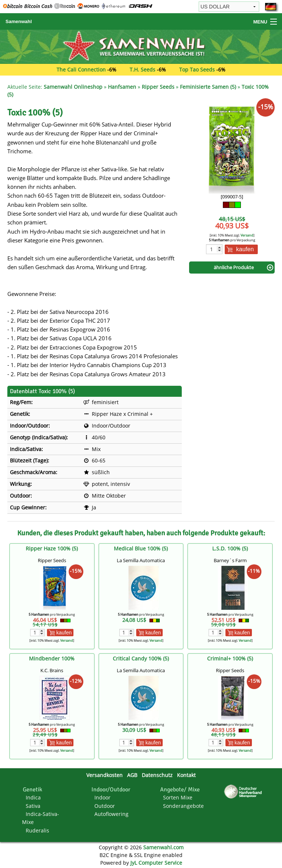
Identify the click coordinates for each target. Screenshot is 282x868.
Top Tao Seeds (197, 69)
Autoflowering (111, 814)
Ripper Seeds (158, 87)
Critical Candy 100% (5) (141, 658)
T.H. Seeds (142, 69)
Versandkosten (104, 775)
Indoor (102, 797)
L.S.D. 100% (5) (230, 548)
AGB (132, 775)
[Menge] (214, 249)
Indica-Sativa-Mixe (41, 818)
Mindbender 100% (52, 658)
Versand (247, 235)
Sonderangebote (183, 806)
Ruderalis (37, 830)
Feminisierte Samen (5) (208, 87)
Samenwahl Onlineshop (73, 87)
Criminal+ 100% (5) (230, 658)
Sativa (33, 806)
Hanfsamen (122, 87)
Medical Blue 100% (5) (141, 548)
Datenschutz (157, 775)
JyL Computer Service (156, 863)
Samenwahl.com (163, 847)
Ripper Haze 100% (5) (52, 548)
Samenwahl (19, 21)
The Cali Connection (81, 69)
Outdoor (105, 806)
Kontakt (186, 775)
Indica (33, 797)
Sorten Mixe (178, 797)
